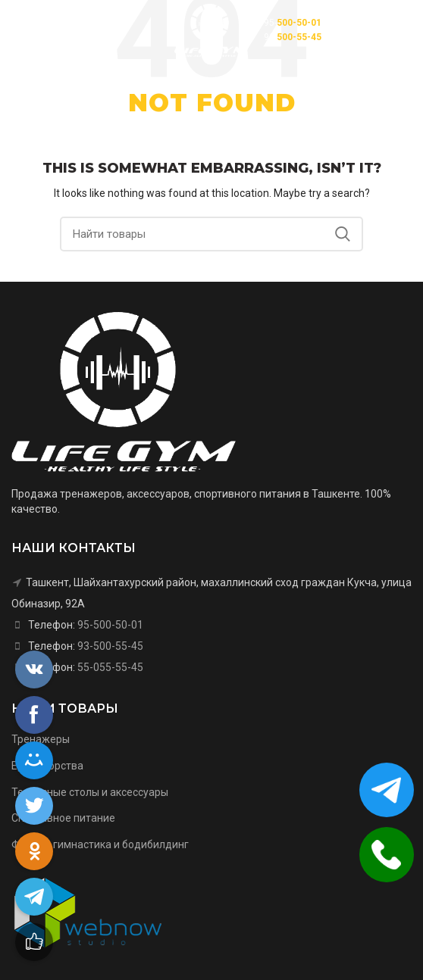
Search (343, 234)
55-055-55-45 (110, 667)
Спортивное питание (63, 818)
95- (293, 23)
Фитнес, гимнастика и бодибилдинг (100, 844)
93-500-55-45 (110, 646)
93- (293, 37)
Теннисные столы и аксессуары (90, 792)
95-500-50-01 (110, 625)
